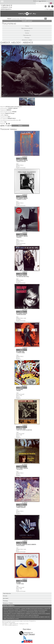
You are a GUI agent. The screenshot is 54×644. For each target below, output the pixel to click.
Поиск (9, 19)
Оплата (5, 596)
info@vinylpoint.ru (6, 9)
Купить (20, 126)
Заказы (27, 33)
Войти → (36, 1)
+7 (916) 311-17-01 (6, 7)
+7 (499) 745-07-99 (6, 5)
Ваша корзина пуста (42, 3)
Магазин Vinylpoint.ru (9, 605)
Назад (27, 26)
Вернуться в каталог (27, 28)
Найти (46, 19)
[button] (52, 46)
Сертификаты (27, 35)
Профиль (27, 31)
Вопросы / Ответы (8, 603)
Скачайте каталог (27, 21)
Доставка (6, 598)
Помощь (27, 38)
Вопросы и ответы (27, 40)
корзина (43, 1)
